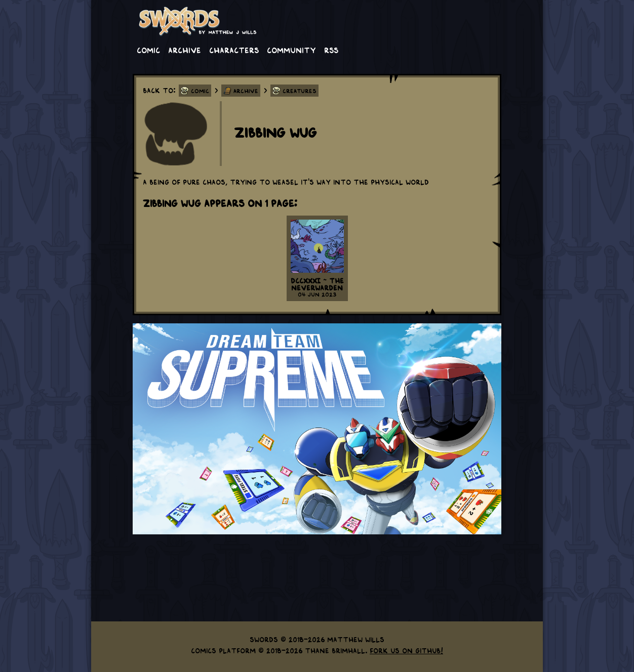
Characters (234, 50)
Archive (185, 50)
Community (291, 50)
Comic (148, 50)
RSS (331, 50)
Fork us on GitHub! (406, 650)
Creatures (300, 91)
